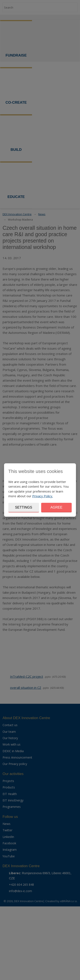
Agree (56, 507)
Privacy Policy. (43, 496)
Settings (24, 507)
